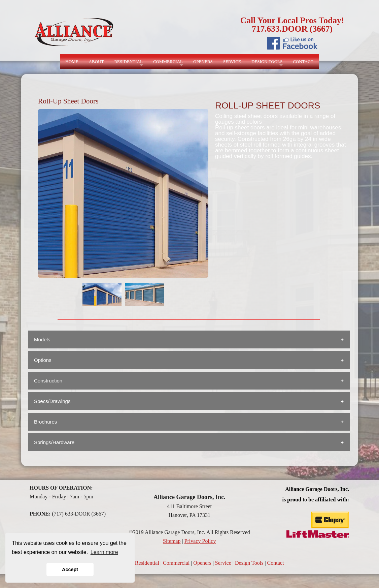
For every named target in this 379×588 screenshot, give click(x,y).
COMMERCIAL (168, 61)
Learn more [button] (104, 552)
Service (223, 563)
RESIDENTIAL (128, 61)
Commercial (176, 563)
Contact (276, 563)
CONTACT (303, 61)
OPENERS (203, 61)
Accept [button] (70, 569)
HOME (72, 61)
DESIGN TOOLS (267, 61)
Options (43, 360)
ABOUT (96, 61)
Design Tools (249, 563)
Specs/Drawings (52, 401)
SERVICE (232, 61)
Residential (147, 563)
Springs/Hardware (54, 442)
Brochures (45, 422)
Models (42, 339)
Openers (202, 563)
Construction (48, 381)
